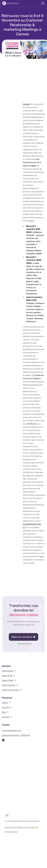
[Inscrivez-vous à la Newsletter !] (23, 776)
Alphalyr (26, 104)
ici (41, 556)
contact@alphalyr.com (12, 730)
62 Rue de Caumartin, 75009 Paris (16, 735)
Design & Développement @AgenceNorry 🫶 (21, 827)
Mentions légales (11, 832)
